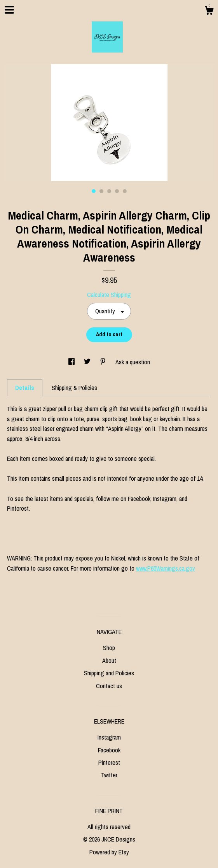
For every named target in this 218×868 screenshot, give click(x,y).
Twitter (109, 775)
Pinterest (109, 763)
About (109, 661)
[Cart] (209, 12)
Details (25, 388)
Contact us (109, 686)
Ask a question (133, 362)
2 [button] (101, 191)
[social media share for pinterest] (104, 362)
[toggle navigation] (9, 10)
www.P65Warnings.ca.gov (166, 568)
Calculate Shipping (109, 295)
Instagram (109, 737)
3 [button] (109, 191)
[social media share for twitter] (88, 362)
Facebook (109, 750)
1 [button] (94, 191)
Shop (109, 648)
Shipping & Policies (74, 388)
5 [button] (125, 191)
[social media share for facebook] (72, 362)
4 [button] (117, 191)
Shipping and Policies (109, 673)
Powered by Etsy (109, 852)
